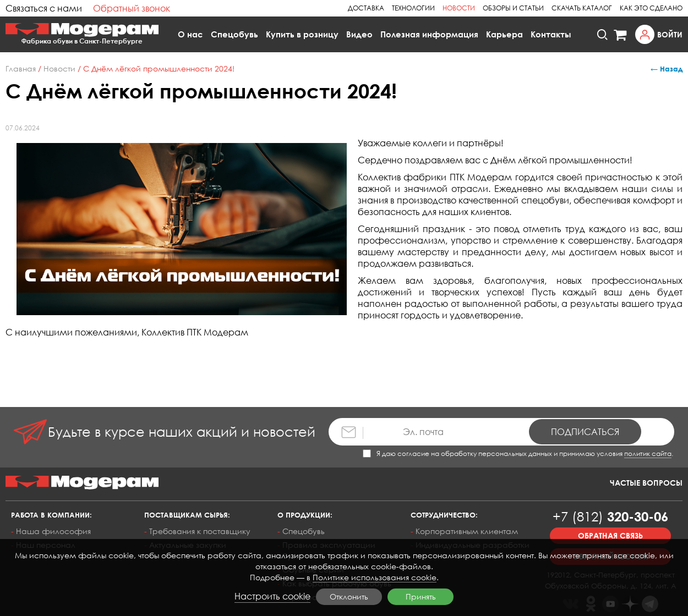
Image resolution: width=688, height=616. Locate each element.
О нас (190, 34)
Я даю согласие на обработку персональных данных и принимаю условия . (518, 453)
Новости (459, 8)
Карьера (504, 34)
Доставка (366, 8)
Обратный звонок (132, 8)
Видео (359, 34)
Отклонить (349, 596)
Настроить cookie (272, 596)
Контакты (551, 34)
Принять (421, 596)
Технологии (413, 8)
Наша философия (53, 531)
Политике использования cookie (375, 577)
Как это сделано (651, 8)
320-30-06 (610, 516)
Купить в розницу (302, 34)
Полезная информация (429, 34)
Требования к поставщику (200, 531)
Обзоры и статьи (513, 8)
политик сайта (648, 453)
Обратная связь (610, 535)
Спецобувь (234, 34)
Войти (670, 34)
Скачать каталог (582, 8)
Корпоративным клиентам (467, 531)
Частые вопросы (646, 483)
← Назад (667, 69)
